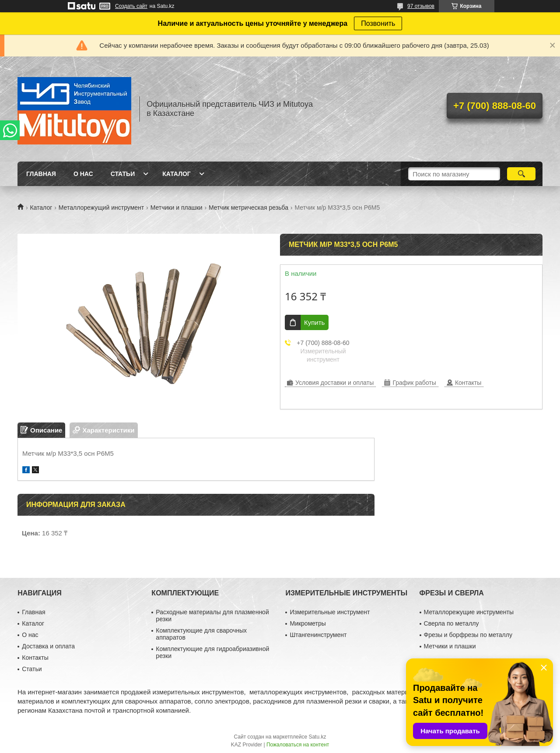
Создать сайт (131, 6)
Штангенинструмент (318, 635)
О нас (83, 174)
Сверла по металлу (451, 623)
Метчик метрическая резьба (248, 208)
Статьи (123, 174)
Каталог (177, 174)
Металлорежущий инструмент (101, 208)
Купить (314, 322)
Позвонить (378, 23)
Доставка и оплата (48, 646)
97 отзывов (421, 6)
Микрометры (308, 623)
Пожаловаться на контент (298, 745)
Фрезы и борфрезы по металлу (468, 635)
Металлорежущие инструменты (469, 612)
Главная (41, 174)
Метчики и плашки (177, 208)
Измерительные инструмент (330, 612)
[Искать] (521, 174)
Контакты (35, 658)
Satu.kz (317, 737)
